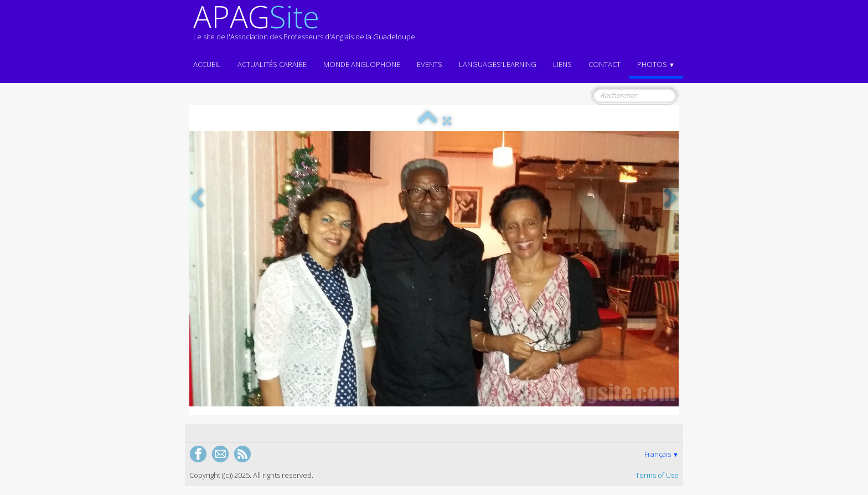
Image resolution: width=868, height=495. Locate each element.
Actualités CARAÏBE (272, 64)
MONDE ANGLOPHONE (362, 64)
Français (662, 454)
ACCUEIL (207, 64)
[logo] (304, 27)
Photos (656, 64)
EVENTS (430, 64)
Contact (604, 64)
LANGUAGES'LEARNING (498, 64)
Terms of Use (657, 475)
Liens (562, 64)
